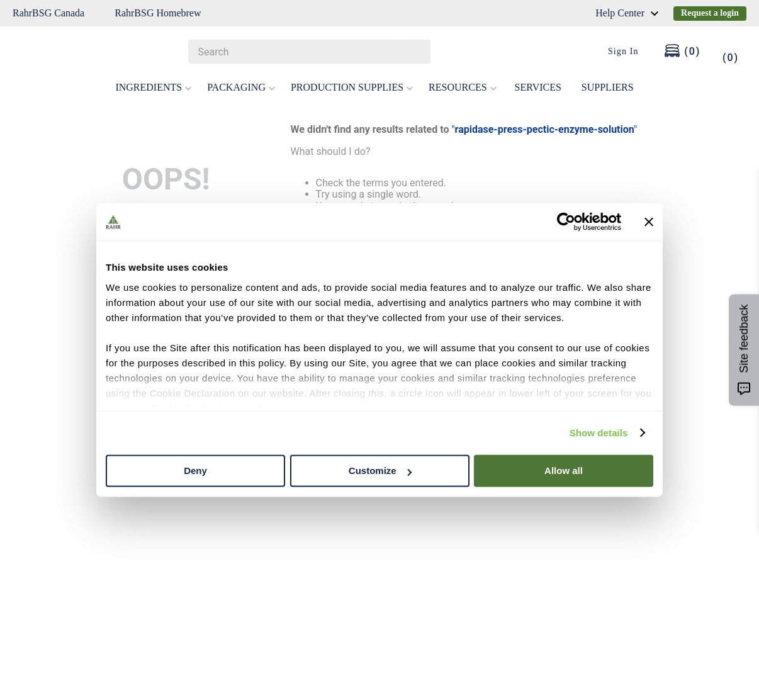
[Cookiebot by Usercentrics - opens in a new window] (566, 222)
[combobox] (310, 52)
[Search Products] (415, 52)
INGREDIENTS (154, 87)
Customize (380, 471)
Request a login (710, 13)
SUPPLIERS (608, 87)
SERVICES (538, 87)
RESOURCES (463, 87)
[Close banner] (649, 222)
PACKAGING (241, 87)
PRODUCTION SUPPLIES (352, 87)
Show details (599, 433)
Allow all (564, 471)
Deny (195, 471)
